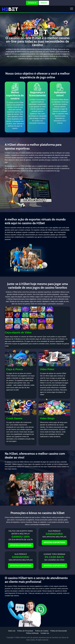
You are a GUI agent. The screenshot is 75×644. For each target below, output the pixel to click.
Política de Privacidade (25, 631)
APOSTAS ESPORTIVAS (21, 545)
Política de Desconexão (59, 631)
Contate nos (45, 633)
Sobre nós (12, 631)
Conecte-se (32, 3)
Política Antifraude (32, 633)
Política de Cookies (42, 631)
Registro (44, 3)
